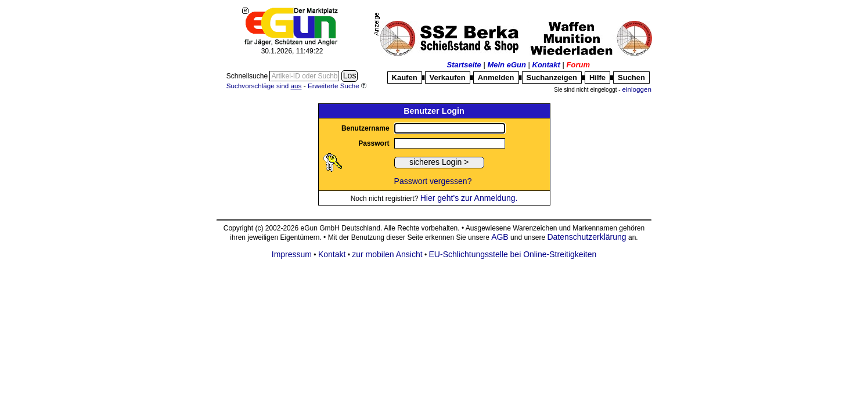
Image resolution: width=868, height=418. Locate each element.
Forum (578, 65)
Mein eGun (506, 65)
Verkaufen (448, 78)
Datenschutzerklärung (586, 237)
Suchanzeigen (552, 78)
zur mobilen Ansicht (387, 254)
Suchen (631, 78)
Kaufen (405, 78)
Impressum (292, 254)
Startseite (464, 65)
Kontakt (546, 65)
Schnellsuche (248, 76)
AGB (500, 237)
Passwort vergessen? (433, 181)
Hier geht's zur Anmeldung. (469, 198)
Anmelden (496, 78)
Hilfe (597, 78)
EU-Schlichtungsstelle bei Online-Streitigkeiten (513, 254)
